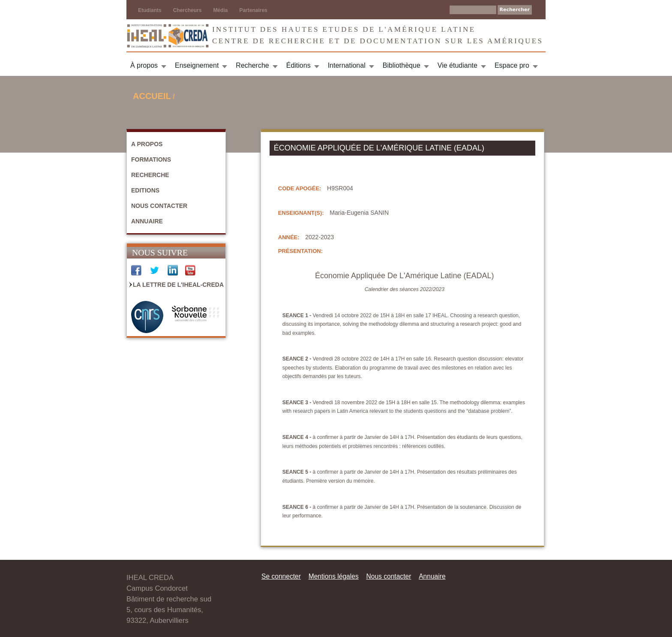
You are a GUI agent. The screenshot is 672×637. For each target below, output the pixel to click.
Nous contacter (159, 206)
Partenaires (253, 10)
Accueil (152, 96)
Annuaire (147, 221)
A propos (147, 144)
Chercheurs (187, 10)
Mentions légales (334, 576)
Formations (151, 159)
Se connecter (281, 576)
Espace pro (512, 65)
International (347, 65)
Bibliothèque (402, 65)
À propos (144, 65)
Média (220, 10)
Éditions (298, 65)
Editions (145, 190)
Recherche (252, 65)
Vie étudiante (457, 65)
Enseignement (197, 65)
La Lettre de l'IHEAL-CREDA (178, 285)
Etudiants (150, 10)
